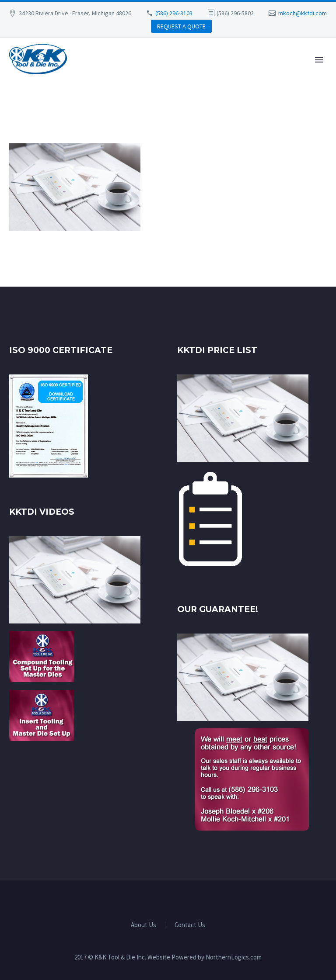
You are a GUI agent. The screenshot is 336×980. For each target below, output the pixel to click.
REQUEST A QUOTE (181, 26)
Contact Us (190, 925)
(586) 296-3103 (174, 13)
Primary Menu (319, 60)
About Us (143, 925)
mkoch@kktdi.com (303, 13)
